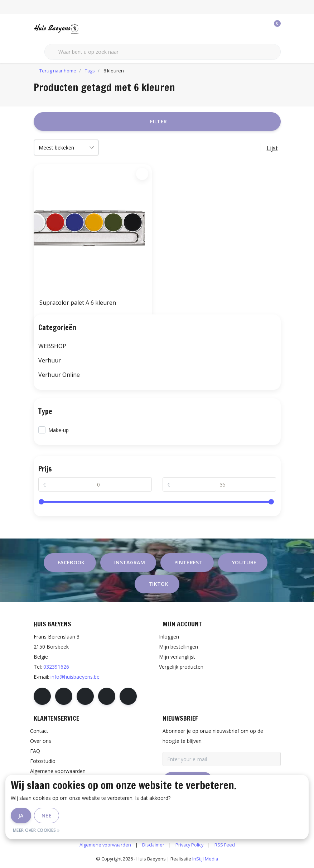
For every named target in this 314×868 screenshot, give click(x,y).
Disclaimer (153, 845)
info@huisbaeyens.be (75, 677)
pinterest (189, 562)
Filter (158, 121)
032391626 (56, 667)
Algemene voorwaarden (105, 845)
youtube (244, 562)
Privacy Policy (189, 845)
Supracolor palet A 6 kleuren (78, 303)
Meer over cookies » (36, 830)
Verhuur (50, 360)
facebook (71, 562)
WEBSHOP (52, 346)
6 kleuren (114, 71)
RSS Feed (225, 845)
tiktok (158, 584)
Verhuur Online (59, 375)
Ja (21, 815)
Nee (47, 815)
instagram (130, 562)
